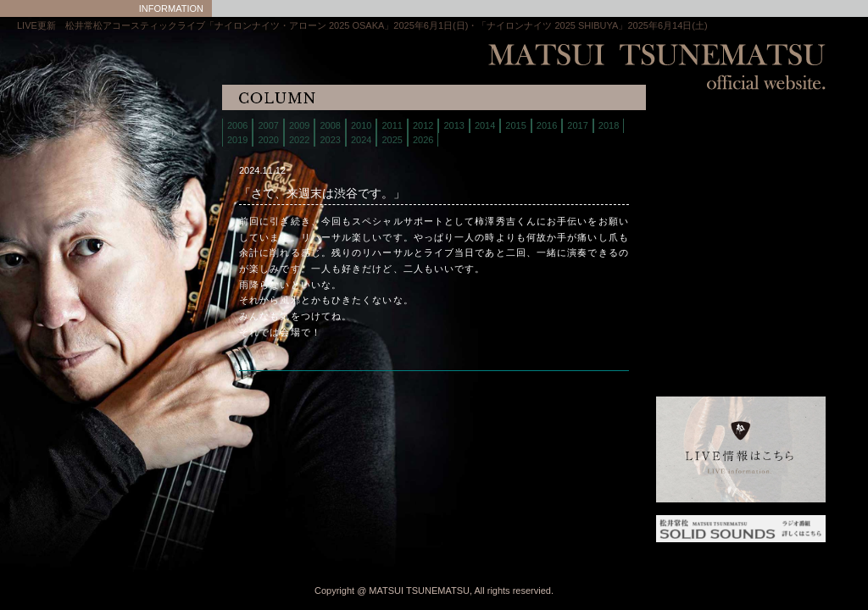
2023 (330, 140)
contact (698, 233)
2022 (299, 140)
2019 (237, 140)
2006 (237, 125)
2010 (361, 125)
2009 (299, 125)
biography (698, 169)
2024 (361, 140)
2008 (330, 125)
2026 (423, 140)
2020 (268, 140)
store (698, 190)
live (698, 148)
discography (698, 211)
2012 (423, 125)
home (698, 127)
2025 (392, 140)
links (698, 296)
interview (698, 275)
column (698, 254)
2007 (268, 125)
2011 (392, 125)
